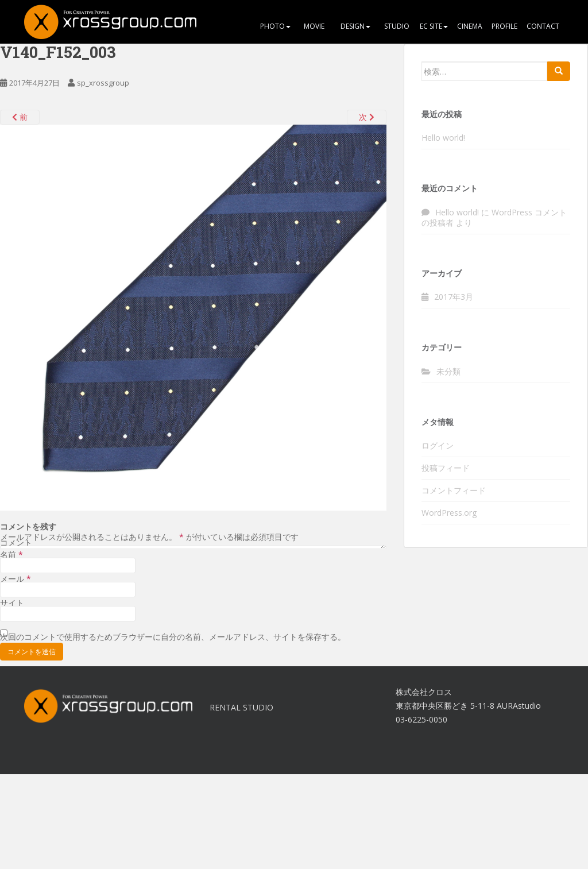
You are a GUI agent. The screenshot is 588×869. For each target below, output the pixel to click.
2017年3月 (454, 297)
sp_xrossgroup (103, 83)
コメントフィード (454, 490)
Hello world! (443, 138)
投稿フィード (446, 468)
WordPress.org (449, 513)
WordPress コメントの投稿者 (494, 217)
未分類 (448, 371)
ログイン (438, 445)
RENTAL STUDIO (241, 707)
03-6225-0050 (421, 719)
